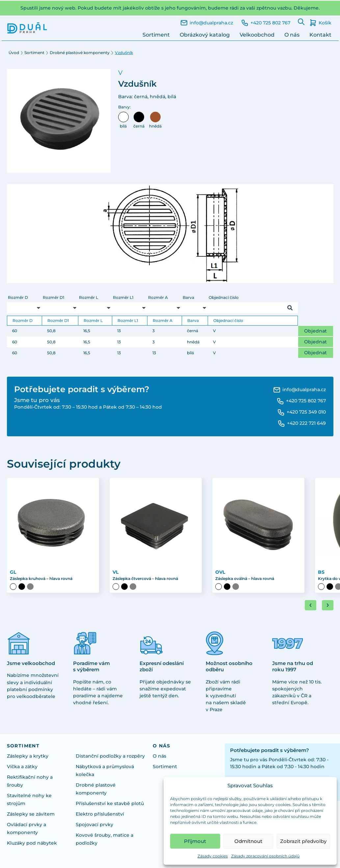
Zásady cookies (213, 856)
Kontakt (320, 35)
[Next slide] (328, 605)
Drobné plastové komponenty (80, 53)
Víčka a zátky (22, 767)
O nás (292, 35)
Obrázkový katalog (205, 35)
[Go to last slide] (311, 605)
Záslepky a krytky (28, 756)
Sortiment (156, 35)
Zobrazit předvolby (303, 841)
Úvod (14, 53)
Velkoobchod (257, 35)
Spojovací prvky (94, 825)
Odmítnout (248, 841)
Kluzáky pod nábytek (32, 843)
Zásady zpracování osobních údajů (265, 856)
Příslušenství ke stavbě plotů (110, 803)
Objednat (315, 331)
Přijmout (195, 841)
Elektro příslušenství (100, 814)
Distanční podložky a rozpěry (110, 756)
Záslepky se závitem (31, 814)
